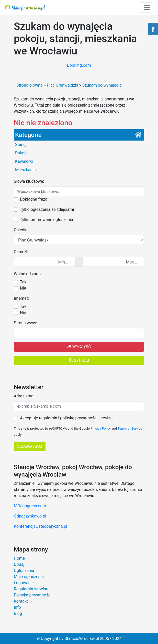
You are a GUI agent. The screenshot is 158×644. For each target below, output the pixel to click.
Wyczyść (79, 347)
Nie (23, 288)
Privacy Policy (101, 428)
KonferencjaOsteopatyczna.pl (41, 526)
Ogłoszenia (24, 571)
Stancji (21, 145)
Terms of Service (130, 428)
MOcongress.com (30, 506)
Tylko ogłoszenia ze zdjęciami (47, 209)
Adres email (25, 396)
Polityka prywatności (33, 595)
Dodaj (19, 564)
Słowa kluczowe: (29, 181)
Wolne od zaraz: (28, 274)
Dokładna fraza (34, 199)
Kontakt (21, 601)
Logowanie (24, 583)
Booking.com (79, 65)
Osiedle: (21, 230)
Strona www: (25, 323)
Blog (18, 613)
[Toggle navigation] (147, 7)
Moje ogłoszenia (29, 577)
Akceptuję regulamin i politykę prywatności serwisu (66, 418)
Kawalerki (24, 161)
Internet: (21, 298)
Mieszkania (25, 170)
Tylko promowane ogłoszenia (47, 220)
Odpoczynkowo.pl (30, 516)
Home (19, 558)
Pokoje (21, 153)
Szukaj (79, 360)
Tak (23, 282)
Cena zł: (21, 252)
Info (17, 607)
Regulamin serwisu (31, 589)
